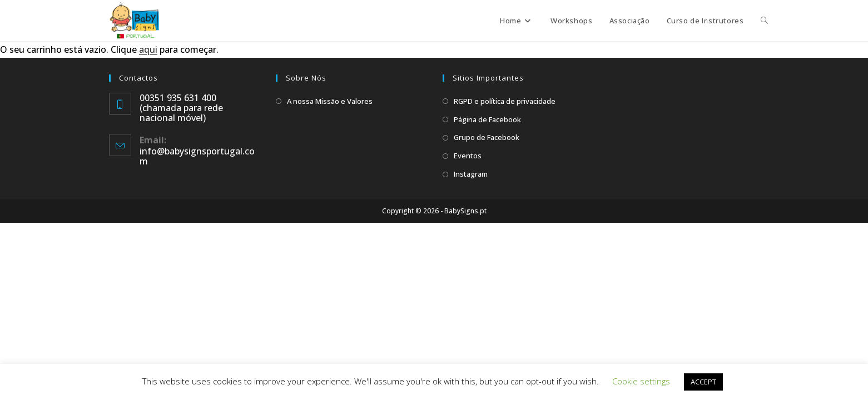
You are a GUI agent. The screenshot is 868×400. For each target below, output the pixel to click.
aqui (148, 49)
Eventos (468, 156)
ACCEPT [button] (703, 382)
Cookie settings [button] (641, 381)
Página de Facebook (487, 119)
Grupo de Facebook (487, 137)
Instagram (471, 174)
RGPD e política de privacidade (505, 101)
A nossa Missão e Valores (330, 101)
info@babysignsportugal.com (197, 156)
